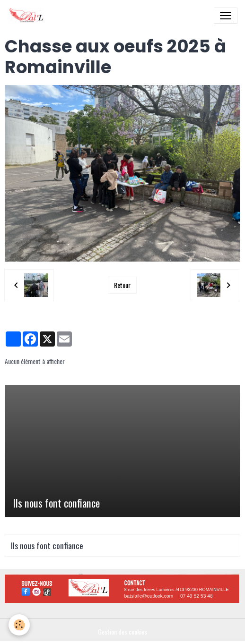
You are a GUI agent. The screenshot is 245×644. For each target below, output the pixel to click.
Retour (122, 285)
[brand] (28, 16)
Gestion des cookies (122, 631)
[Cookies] (19, 625)
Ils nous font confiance (56, 503)
